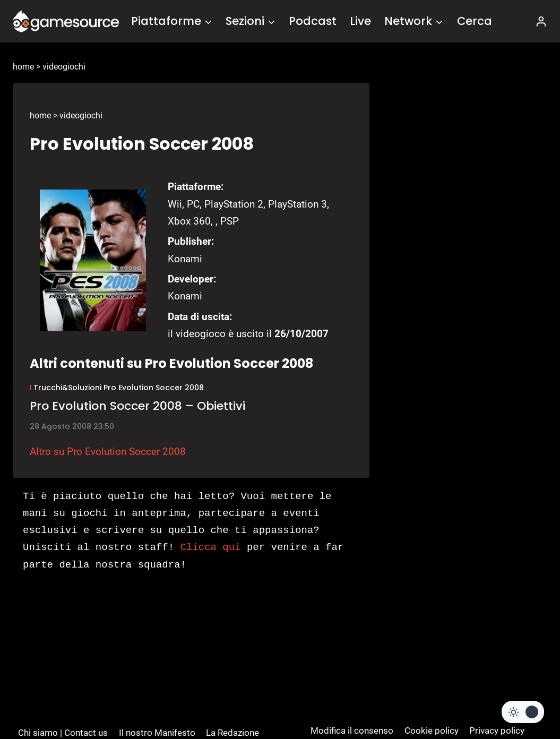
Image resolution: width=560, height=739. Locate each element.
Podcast (313, 21)
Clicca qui (210, 547)
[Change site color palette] (523, 712)
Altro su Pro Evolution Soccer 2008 (108, 452)
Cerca (475, 21)
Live (360, 21)
